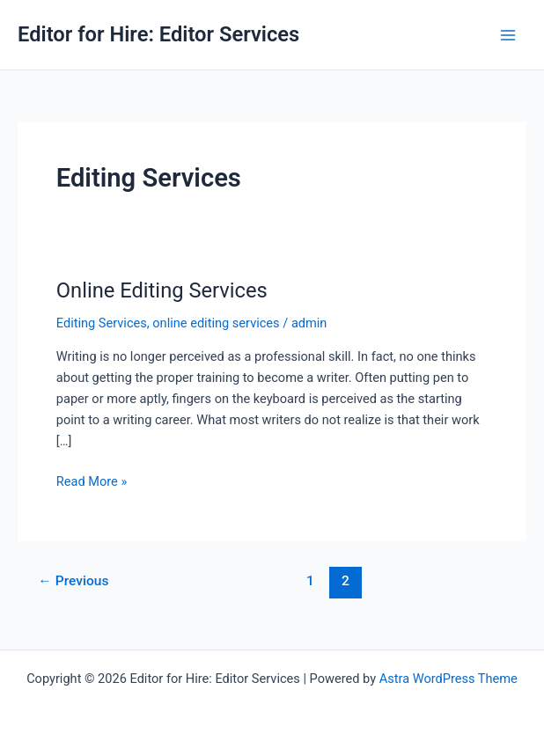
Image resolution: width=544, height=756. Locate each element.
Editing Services (102, 323)
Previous (73, 581)
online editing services (216, 323)
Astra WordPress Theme (448, 679)
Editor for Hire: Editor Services (158, 34)
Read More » (92, 481)
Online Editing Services (162, 290)
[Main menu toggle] (508, 35)
